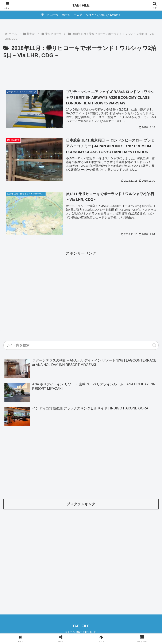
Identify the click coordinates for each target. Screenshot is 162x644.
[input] (81, 345)
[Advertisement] (81, 72)
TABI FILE (81, 5)
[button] (154, 345)
